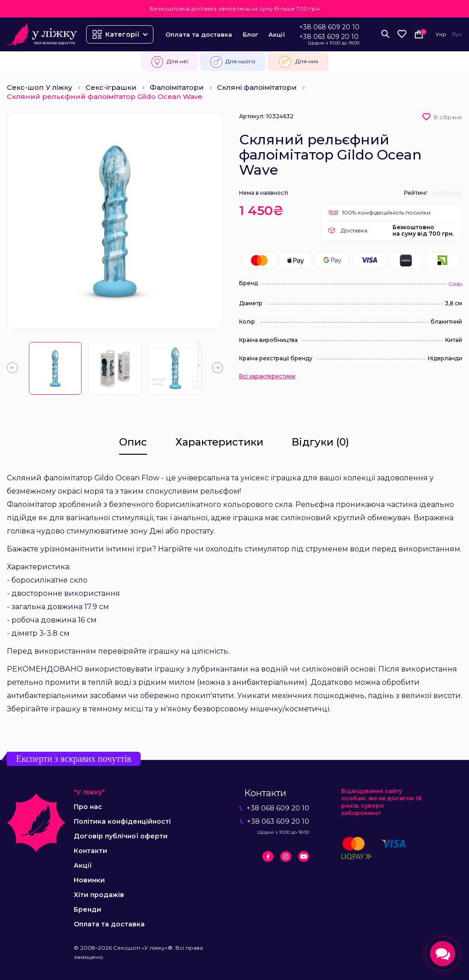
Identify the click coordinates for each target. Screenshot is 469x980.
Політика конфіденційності (122, 821)
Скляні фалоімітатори (257, 87)
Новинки (89, 880)
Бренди (87, 909)
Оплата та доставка (199, 34)
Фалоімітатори (177, 87)
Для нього (233, 62)
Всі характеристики (267, 376)
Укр (441, 34)
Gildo (455, 284)
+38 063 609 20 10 (329, 37)
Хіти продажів (99, 895)
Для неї (169, 62)
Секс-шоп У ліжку (40, 87)
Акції (277, 34)
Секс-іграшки (111, 87)
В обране (448, 117)
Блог (250, 34)
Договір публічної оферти (121, 836)
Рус (457, 34)
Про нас (88, 807)
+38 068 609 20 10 (329, 27)
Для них (298, 62)
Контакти (90, 851)
